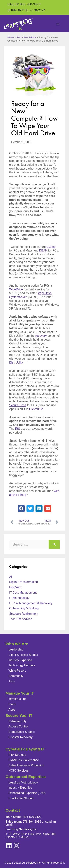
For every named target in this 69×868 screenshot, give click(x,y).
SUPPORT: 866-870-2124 (26, 10)
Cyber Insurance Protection (26, 765)
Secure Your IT (19, 715)
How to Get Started (21, 798)
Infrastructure (17, 699)
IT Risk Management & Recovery (31, 603)
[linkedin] (16, 845)
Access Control (18, 726)
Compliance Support (22, 732)
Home (11, 37)
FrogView (15, 587)
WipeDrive (16, 289)
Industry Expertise (20, 660)
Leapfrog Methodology (23, 782)
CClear (51, 247)
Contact (13, 810)
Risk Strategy (17, 755)
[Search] (54, 544)
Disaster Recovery (21, 737)
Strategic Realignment (24, 614)
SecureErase (18, 405)
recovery (41, 336)
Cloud (12, 704)
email (9, 825)
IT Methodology (19, 598)
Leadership (16, 649)
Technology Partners (22, 665)
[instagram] (9, 845)
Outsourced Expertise (26, 777)
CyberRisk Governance (24, 760)
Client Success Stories (23, 655)
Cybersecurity (17, 721)
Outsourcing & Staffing (24, 608)
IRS (18, 429)
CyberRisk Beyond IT (25, 749)
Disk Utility (16, 363)
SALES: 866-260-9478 (24, 4)
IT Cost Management (23, 593)
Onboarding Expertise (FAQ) (27, 793)
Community (16, 676)
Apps (12, 710)
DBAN (43, 250)
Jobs (12, 681)
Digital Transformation (24, 582)
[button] (21, 508)
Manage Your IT (20, 693)
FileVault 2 (36, 409)
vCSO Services (18, 771)
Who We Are (17, 644)
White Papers (17, 671)
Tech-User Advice (26, 37)
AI (11, 577)
